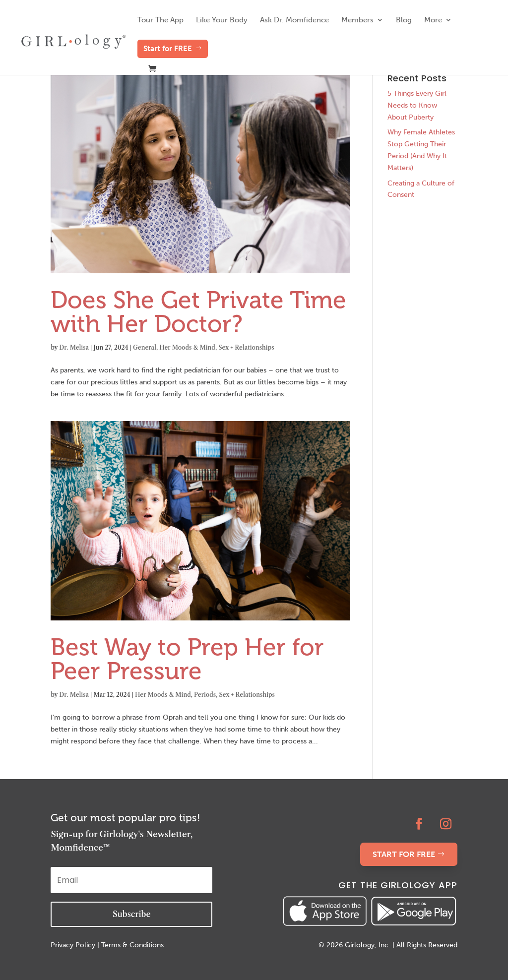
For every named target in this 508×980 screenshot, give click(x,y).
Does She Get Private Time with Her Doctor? (198, 312)
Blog (404, 20)
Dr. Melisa (74, 347)
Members (357, 20)
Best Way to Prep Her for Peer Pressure (187, 659)
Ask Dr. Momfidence (294, 20)
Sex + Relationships (246, 347)
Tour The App (160, 20)
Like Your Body (222, 20)
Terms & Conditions (132, 945)
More (433, 20)
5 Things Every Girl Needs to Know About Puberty (417, 105)
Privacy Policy (73, 945)
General (145, 347)
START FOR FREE (404, 854)
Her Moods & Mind (187, 347)
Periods (205, 695)
